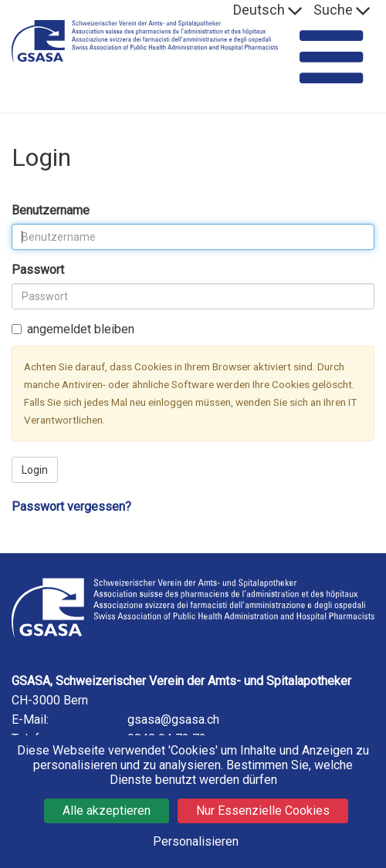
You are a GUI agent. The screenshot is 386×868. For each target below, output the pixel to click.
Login (35, 470)
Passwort (38, 270)
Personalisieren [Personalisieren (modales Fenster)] (196, 841)
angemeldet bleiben (73, 329)
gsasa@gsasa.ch (173, 719)
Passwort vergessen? (71, 507)
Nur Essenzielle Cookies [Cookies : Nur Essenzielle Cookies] (263, 811)
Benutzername (51, 210)
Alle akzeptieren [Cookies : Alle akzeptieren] (107, 811)
